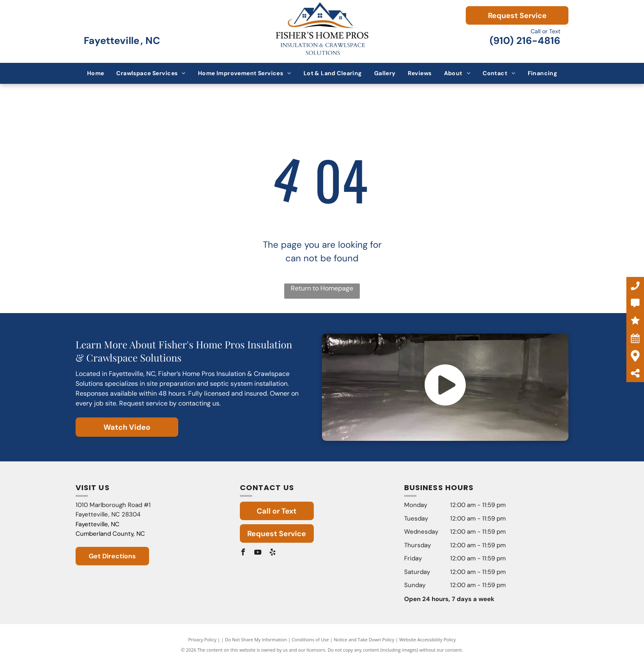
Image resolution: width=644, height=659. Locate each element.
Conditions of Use (310, 639)
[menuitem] (96, 73)
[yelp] (273, 553)
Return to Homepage (322, 288)
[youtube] (258, 553)
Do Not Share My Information (256, 639)
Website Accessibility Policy (428, 639)
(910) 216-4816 (525, 40)
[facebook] (243, 553)
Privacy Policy (202, 639)
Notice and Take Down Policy (364, 639)
